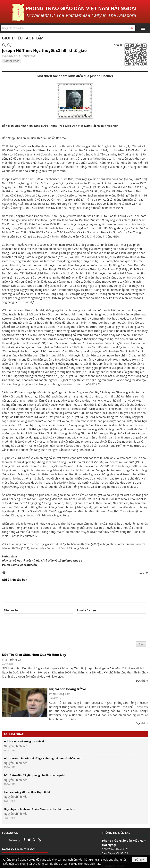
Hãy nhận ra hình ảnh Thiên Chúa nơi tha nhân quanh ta (40, 809)
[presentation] (34, 630)
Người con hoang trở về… (69, 689)
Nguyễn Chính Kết (15, 746)
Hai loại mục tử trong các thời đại (25, 741)
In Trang (4, 573)
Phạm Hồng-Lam (13, 659)
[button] (143, 28)
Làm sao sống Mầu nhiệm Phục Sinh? (27, 792)
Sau (116, 45)
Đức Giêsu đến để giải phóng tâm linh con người (34, 775)
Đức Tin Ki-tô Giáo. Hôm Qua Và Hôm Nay (34, 655)
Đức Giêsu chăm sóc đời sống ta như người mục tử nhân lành (43, 758)
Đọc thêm (142, 681)
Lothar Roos (12, 61)
